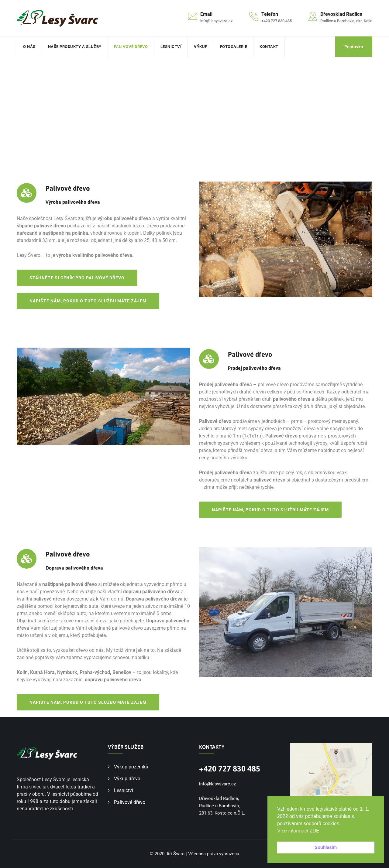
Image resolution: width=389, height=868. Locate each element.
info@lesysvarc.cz (217, 784)
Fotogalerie (234, 47)
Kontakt (269, 47)
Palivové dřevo (131, 47)
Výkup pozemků (131, 767)
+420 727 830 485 (230, 769)
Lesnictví (171, 47)
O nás (29, 47)
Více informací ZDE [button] (298, 831)
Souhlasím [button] (326, 847)
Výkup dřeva (127, 779)
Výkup (201, 47)
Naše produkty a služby (75, 47)
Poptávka (354, 47)
